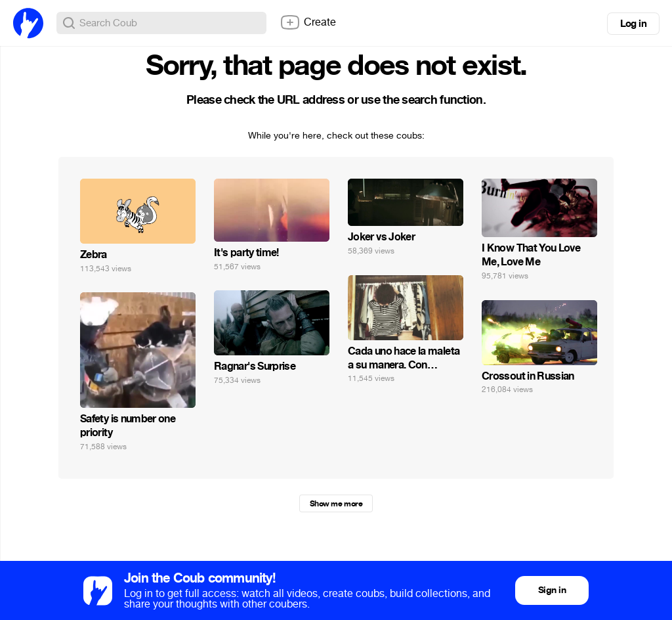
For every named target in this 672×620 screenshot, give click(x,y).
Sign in (552, 590)
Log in (633, 24)
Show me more (336, 504)
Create (308, 22)
